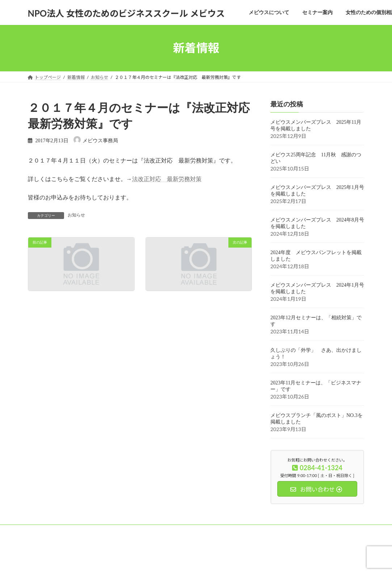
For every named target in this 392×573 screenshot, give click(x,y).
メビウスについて (52, 531)
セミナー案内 (97, 531)
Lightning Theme (193, 561)
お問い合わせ (227, 531)
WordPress (156, 561)
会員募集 (191, 531)
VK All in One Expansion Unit (242, 561)
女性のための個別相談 (146, 531)
